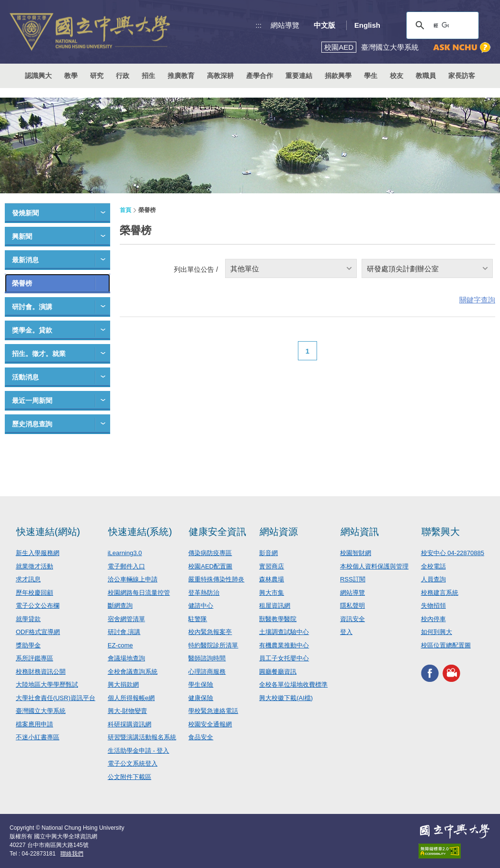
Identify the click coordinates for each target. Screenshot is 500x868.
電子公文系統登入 (133, 763)
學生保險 (201, 684)
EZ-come (120, 645)
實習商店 (272, 566)
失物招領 (433, 606)
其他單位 (245, 269)
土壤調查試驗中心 (284, 632)
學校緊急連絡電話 (213, 711)
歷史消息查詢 (32, 424)
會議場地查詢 (126, 658)
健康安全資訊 (217, 532)
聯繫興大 (441, 532)
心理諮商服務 (207, 672)
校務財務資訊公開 (41, 672)
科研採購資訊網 (130, 724)
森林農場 (272, 579)
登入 (346, 632)
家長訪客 (462, 76)
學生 (371, 76)
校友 (397, 76)
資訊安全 (352, 619)
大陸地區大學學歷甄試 (47, 684)
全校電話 (433, 566)
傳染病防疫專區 (210, 553)
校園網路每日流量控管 (139, 593)
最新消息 (25, 260)
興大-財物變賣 (127, 711)
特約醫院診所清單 (213, 645)
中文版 (324, 25)
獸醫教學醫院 (278, 619)
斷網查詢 (120, 606)
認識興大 (38, 76)
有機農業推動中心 (284, 645)
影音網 (268, 553)
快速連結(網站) (48, 532)
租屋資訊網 (275, 606)
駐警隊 (198, 619)
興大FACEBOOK (430, 673)
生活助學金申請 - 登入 (139, 751)
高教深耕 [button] (220, 76)
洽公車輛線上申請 (133, 579)
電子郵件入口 (126, 566)
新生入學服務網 (38, 553)
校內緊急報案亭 (210, 632)
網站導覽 (285, 25)
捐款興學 (338, 76)
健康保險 (201, 698)
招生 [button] (148, 76)
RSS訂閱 (353, 579)
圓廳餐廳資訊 (278, 672)
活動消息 (25, 377)
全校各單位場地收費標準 (293, 684)
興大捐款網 (123, 684)
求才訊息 (28, 579)
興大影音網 (451, 673)
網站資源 (279, 532)
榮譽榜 (22, 283)
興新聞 (22, 236)
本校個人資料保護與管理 (374, 566)
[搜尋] (441, 25)
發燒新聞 (25, 213)
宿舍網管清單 (126, 619)
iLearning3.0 (125, 553)
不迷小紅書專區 (38, 737)
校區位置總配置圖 (446, 645)
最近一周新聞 (32, 401)
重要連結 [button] (299, 76)
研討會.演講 (124, 632)
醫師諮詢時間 (207, 658)
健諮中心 (201, 606)
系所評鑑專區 (34, 658)
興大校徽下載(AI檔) (286, 698)
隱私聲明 (352, 606)
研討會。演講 (32, 307)
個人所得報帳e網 (131, 698)
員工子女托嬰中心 (284, 658)
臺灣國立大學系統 (41, 711)
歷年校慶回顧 (34, 593)
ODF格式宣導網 (38, 632)
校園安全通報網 (210, 724)
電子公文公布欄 (38, 606)
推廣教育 (181, 76)
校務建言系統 (440, 593)
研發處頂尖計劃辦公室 (403, 269)
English (367, 25)
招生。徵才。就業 (39, 354)
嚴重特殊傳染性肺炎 (216, 579)
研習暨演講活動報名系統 (142, 737)
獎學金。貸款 (32, 330)
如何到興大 (437, 632)
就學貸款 (28, 619)
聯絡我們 (72, 854)
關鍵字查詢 (477, 300)
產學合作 (260, 76)
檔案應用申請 (34, 724)
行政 (123, 76)
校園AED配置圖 (210, 566)
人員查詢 (433, 579)
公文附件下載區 (130, 777)
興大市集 (272, 593)
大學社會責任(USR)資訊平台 (56, 698)
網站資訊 (360, 532)
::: (259, 25)
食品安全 (201, 737)
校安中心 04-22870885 (453, 553)
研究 (97, 76)
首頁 (125, 210)
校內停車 (433, 619)
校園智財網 (356, 553)
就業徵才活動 (34, 566)
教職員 (426, 76)
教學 (71, 76)
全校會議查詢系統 (133, 672)
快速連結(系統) (140, 532)
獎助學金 (28, 645)
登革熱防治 (204, 593)
